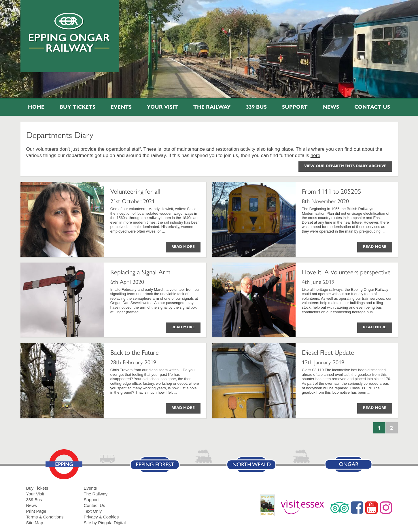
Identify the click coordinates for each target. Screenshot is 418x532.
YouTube (371, 508)
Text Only (93, 511)
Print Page (36, 511)
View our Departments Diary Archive (345, 166)
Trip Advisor (340, 508)
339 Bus (256, 107)
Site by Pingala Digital (105, 523)
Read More (183, 247)
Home (36, 107)
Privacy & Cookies (101, 517)
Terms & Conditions (45, 517)
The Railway (212, 107)
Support (295, 107)
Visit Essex (305, 508)
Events (121, 107)
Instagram (386, 508)
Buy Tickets (77, 107)
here (315, 155)
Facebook (357, 508)
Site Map (35, 523)
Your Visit (162, 107)
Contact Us (372, 107)
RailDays (269, 508)
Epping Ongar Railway (70, 33)
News (331, 107)
